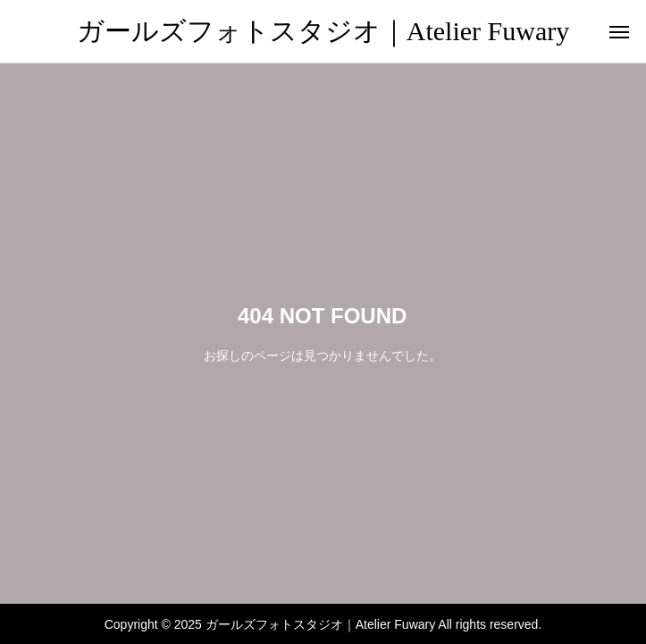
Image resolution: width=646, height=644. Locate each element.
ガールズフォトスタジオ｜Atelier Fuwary (323, 31)
